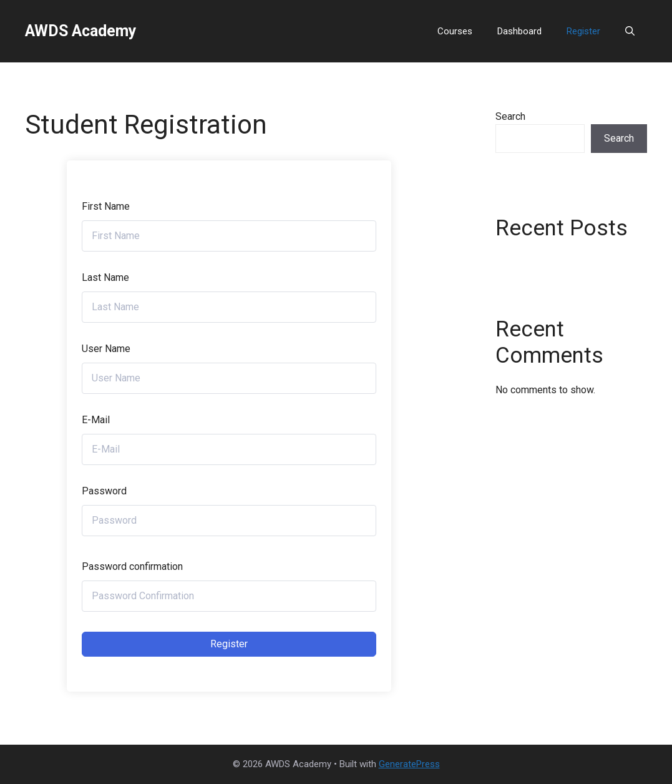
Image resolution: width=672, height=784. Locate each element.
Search (510, 116)
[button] (630, 31)
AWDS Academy (81, 31)
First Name (106, 206)
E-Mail (96, 420)
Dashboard (519, 31)
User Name (106, 349)
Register (583, 31)
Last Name (105, 277)
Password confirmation (132, 566)
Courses (455, 31)
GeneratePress (409, 764)
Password (104, 491)
